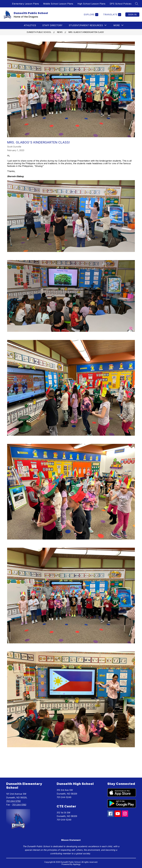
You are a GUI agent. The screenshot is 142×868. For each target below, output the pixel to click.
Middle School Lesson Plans (58, 4)
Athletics (30, 25)
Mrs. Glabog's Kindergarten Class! (86, 32)
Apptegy (77, 864)
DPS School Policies (121, 4)
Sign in (132, 15)
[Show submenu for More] (117, 25)
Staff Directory (52, 25)
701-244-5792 (13, 801)
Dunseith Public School (39, 32)
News (60, 32)
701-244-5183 (19, 805)
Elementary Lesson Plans (26, 4)
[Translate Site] (112, 15)
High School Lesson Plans (91, 4)
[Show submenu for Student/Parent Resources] (86, 25)
